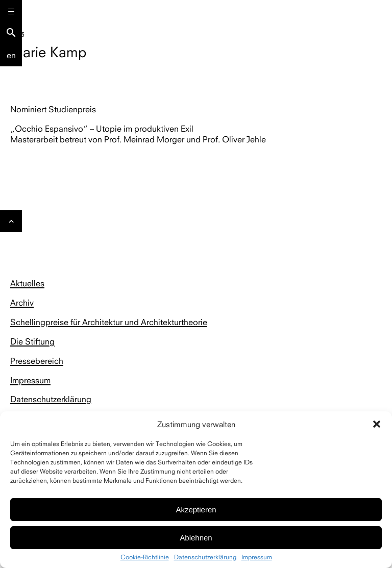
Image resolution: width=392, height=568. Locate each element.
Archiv (22, 303)
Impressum (257, 557)
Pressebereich (37, 361)
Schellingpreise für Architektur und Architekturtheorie (109, 322)
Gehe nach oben (11, 224)
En (11, 55)
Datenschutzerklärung (205, 557)
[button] (377, 424)
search (11, 33)
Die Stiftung (32, 341)
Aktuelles (27, 283)
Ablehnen (196, 538)
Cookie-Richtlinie (145, 557)
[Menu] (11, 11)
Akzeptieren (196, 510)
